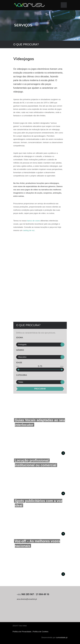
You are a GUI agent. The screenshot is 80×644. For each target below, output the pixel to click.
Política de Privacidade (22, 632)
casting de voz (29, 230)
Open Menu (64, 5)
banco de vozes (34, 221)
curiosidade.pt (62, 637)
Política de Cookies (40, 632)
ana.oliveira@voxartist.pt (27, 599)
